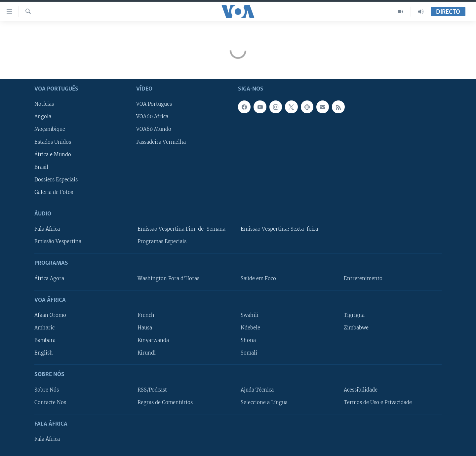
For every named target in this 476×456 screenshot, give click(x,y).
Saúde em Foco (258, 279)
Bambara (45, 340)
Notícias (44, 104)
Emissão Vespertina (58, 242)
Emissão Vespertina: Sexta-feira (279, 229)
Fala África (47, 229)
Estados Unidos (53, 142)
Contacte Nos (50, 402)
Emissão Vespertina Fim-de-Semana (181, 229)
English (44, 353)
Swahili (250, 315)
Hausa (145, 328)
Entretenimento (363, 279)
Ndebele (250, 328)
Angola (43, 117)
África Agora (49, 279)
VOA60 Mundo (154, 129)
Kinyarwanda (153, 340)
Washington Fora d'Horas (168, 279)
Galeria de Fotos (54, 192)
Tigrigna (354, 315)
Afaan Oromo (50, 315)
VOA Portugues (154, 104)
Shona (248, 340)
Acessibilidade (361, 390)
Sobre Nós (47, 390)
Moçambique (50, 129)
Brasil (41, 167)
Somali (249, 353)
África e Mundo (53, 155)
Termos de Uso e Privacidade (378, 402)
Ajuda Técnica (257, 390)
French (146, 315)
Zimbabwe (356, 328)
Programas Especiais (162, 242)
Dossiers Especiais (56, 180)
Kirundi (147, 353)
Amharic (44, 328)
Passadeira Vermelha (161, 142)
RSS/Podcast (152, 390)
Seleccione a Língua (264, 402)
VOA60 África (152, 117)
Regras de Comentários (165, 402)
